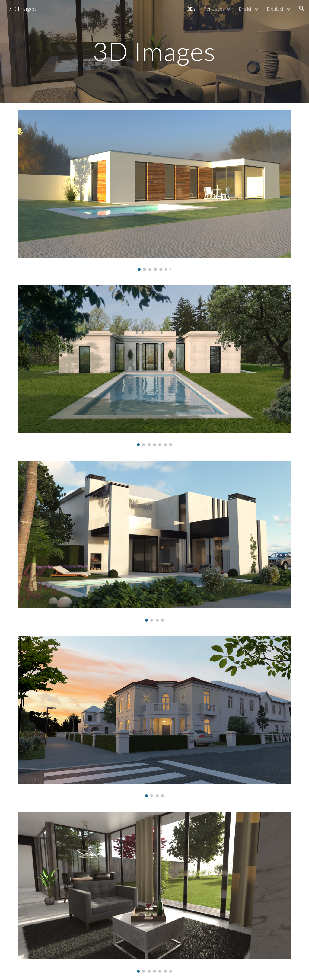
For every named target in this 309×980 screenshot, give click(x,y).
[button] (302, 8)
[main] (154, 51)
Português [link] (214, 9)
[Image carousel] (155, 190)
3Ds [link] (191, 9)
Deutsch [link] (276, 9)
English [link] (246, 9)
